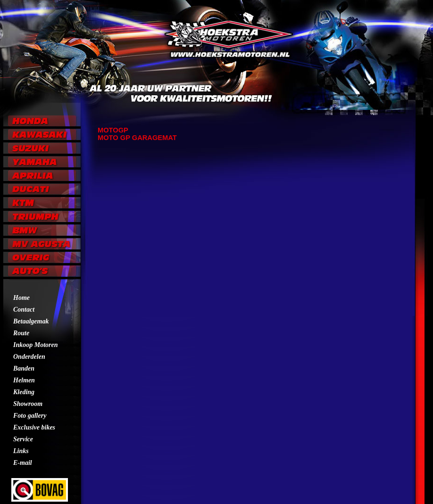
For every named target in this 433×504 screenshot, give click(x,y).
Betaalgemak (31, 321)
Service (23, 439)
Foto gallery (30, 416)
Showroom (28, 404)
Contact (24, 310)
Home (21, 298)
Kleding (24, 392)
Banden (24, 368)
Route (21, 333)
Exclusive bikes (34, 427)
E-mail (23, 463)
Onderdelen (29, 357)
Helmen (24, 380)
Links (21, 451)
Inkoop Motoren (36, 345)
